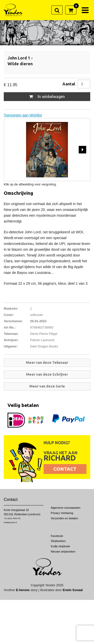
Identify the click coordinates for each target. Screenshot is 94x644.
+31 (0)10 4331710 (12, 518)
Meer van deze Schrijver (47, 374)
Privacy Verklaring (62, 513)
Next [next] (82, 150)
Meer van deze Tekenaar (47, 363)
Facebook (57, 536)
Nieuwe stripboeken (63, 552)
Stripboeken (58, 541)
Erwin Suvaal (73, 590)
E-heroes (23, 590)
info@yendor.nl (10, 522)
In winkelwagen (47, 96)
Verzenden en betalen (65, 518)
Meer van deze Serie (47, 386)
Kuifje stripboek (61, 546)
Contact (65, 469)
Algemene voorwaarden (66, 508)
